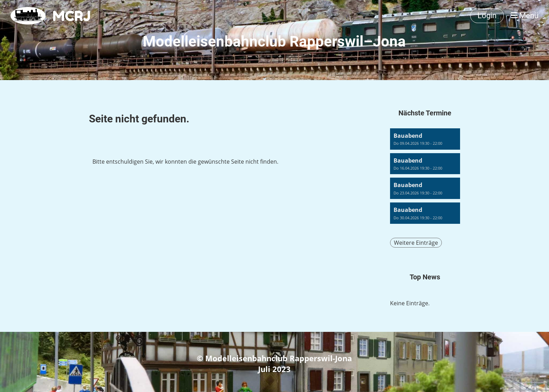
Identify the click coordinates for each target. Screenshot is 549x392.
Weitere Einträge (416, 243)
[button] (425, 139)
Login (487, 16)
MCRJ (72, 16)
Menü (525, 16)
